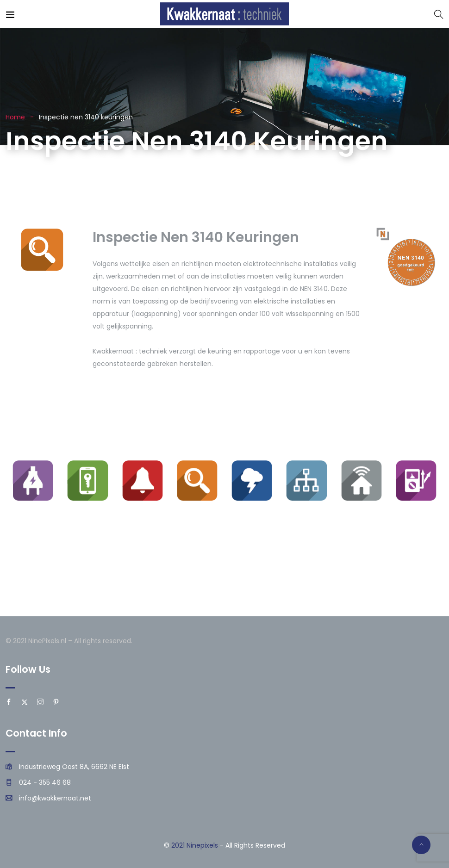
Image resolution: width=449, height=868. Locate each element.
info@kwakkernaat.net (55, 798)
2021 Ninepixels (195, 845)
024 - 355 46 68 (45, 782)
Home (15, 117)
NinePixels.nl (47, 641)
